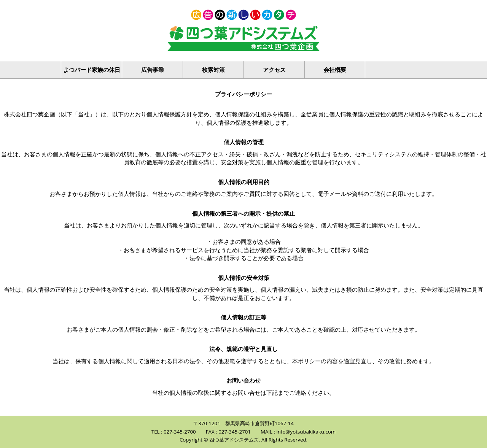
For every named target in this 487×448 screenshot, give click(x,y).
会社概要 (335, 70)
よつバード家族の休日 (92, 70)
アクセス (274, 70)
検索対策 (213, 70)
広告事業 (153, 70)
